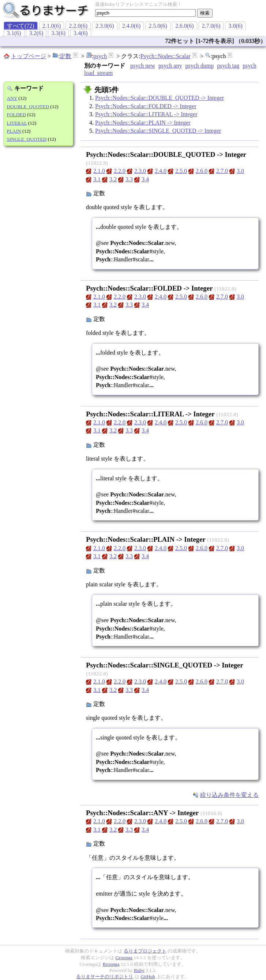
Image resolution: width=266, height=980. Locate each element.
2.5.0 (181, 171)
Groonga (124, 958)
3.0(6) (235, 26)
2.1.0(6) (52, 26)
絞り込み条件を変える (229, 795)
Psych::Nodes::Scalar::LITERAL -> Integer (146, 114)
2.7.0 (222, 171)
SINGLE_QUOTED (27, 139)
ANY (12, 98)
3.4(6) (81, 33)
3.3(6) (58, 33)
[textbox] (145, 13)
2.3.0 (140, 171)
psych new (143, 66)
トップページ (29, 56)
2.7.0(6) (211, 26)
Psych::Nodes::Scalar (166, 56)
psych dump (199, 66)
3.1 (97, 179)
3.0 (240, 171)
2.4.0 (161, 171)
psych (100, 56)
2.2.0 (120, 171)
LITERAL (17, 123)
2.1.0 (99, 171)
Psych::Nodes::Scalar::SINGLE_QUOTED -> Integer (158, 131)
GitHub (148, 977)
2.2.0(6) (78, 26)
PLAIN (14, 131)
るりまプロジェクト (145, 951)
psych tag (228, 66)
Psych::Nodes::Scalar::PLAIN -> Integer (143, 123)
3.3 (129, 179)
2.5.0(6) (158, 26)
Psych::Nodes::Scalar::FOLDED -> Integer (146, 106)
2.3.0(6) (105, 26)
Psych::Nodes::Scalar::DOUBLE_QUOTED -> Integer (160, 98)
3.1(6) (14, 33)
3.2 (113, 179)
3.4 (145, 179)
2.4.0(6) (132, 26)
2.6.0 (202, 171)
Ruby (139, 970)
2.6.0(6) (185, 26)
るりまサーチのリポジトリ (105, 977)
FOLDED (17, 115)
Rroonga (111, 964)
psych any (170, 66)
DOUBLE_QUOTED (28, 107)
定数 (65, 56)
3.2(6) (36, 33)
